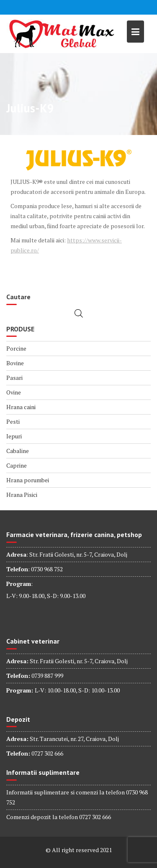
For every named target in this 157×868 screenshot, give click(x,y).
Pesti (13, 421)
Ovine (14, 392)
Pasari (14, 378)
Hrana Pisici (22, 495)
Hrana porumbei (28, 480)
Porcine (16, 348)
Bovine (15, 363)
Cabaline (18, 451)
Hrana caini (21, 407)
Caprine (17, 465)
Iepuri (14, 436)
